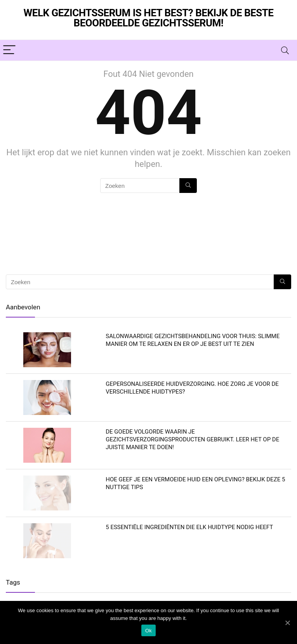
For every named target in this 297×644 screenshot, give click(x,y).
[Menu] (9, 50)
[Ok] (287, 623)
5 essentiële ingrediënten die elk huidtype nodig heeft (189, 527)
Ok (148, 631)
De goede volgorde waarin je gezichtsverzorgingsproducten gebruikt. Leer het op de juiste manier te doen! (192, 439)
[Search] (285, 50)
